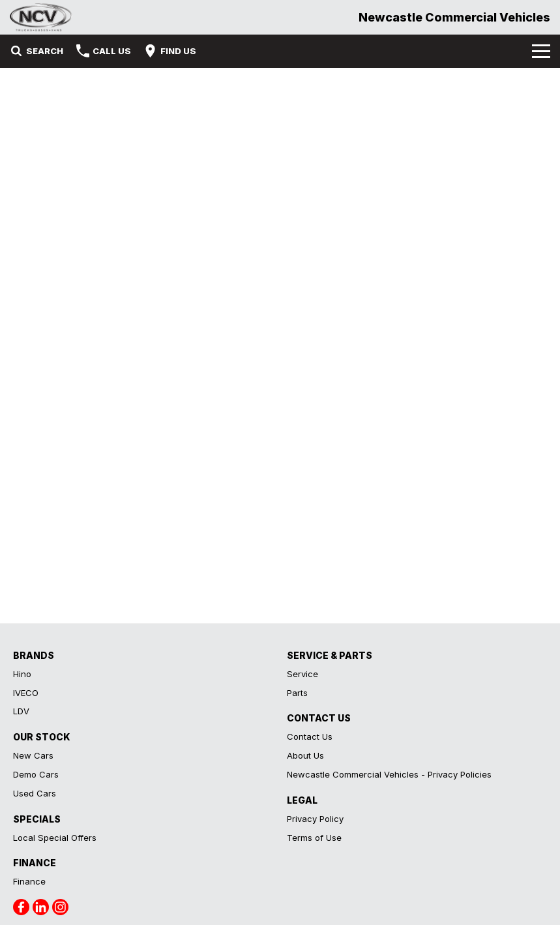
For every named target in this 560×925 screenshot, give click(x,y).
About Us (305, 755)
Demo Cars (36, 774)
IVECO (26, 693)
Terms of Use (314, 838)
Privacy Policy (315, 819)
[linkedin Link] (41, 907)
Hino (22, 674)
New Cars (33, 755)
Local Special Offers (55, 838)
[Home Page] (41, 17)
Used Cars (35, 793)
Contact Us (310, 736)
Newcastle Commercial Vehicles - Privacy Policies (389, 774)
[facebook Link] (21, 907)
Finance (29, 881)
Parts (297, 693)
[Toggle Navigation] (541, 51)
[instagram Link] (60, 907)
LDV (21, 711)
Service (302, 674)
